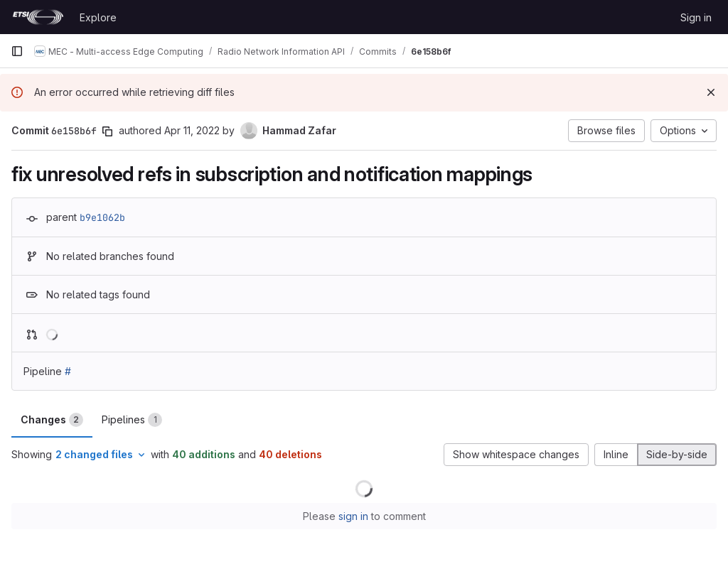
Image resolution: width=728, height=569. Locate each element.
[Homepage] (38, 17)
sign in (353, 516)
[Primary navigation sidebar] (17, 51)
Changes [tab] (52, 420)
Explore (98, 17)
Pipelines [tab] (132, 420)
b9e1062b (102, 217)
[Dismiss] (711, 92)
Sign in (696, 17)
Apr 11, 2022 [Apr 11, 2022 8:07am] (192, 130)
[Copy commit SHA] (107, 131)
